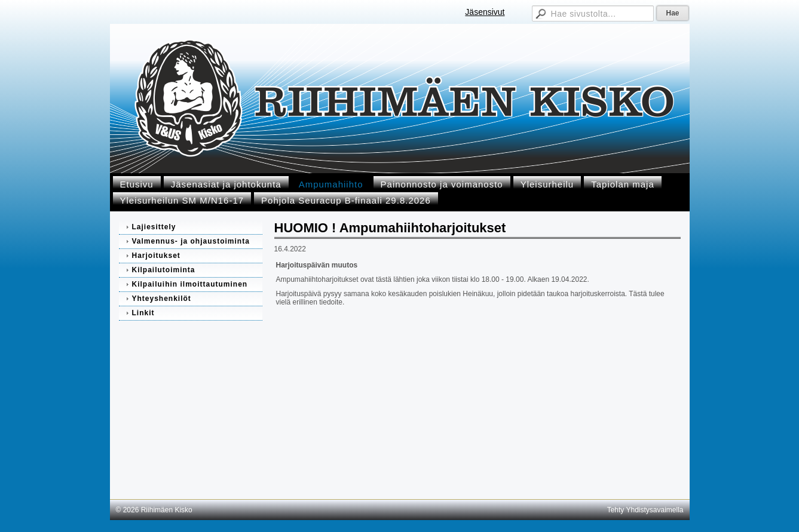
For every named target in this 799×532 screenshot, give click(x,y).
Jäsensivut (485, 12)
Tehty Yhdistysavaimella (645, 510)
